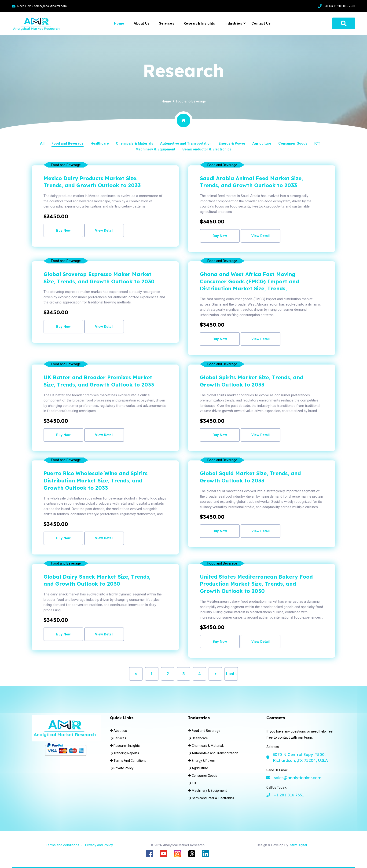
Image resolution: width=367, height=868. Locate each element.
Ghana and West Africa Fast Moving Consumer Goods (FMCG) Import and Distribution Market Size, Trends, (249, 281)
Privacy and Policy (99, 845)
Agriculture (262, 143)
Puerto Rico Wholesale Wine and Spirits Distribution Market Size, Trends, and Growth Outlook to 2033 (95, 481)
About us (118, 731)
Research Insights (199, 23)
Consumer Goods (293, 143)
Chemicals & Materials (134, 143)
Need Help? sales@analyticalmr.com (42, 6)
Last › (231, 674)
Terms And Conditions (128, 761)
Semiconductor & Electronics (207, 149)
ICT (317, 143)
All (42, 143)
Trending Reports (125, 753)
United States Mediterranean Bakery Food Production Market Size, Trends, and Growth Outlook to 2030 (256, 584)
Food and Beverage (68, 143)
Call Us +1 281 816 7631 (339, 6)
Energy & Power (232, 143)
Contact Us (261, 23)
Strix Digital (298, 845)
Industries (233, 23)
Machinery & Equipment (155, 149)
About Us (142, 23)
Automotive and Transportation (186, 143)
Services (167, 23)
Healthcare (100, 143)
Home (119, 23)
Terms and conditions (63, 845)
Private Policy (122, 768)
